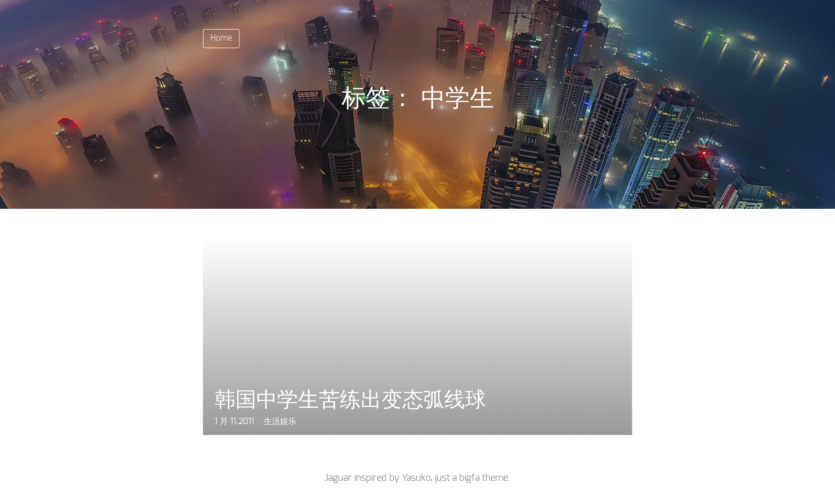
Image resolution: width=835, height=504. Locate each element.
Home (221, 38)
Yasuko (416, 478)
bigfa (469, 478)
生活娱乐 (280, 422)
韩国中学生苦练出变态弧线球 (350, 399)
